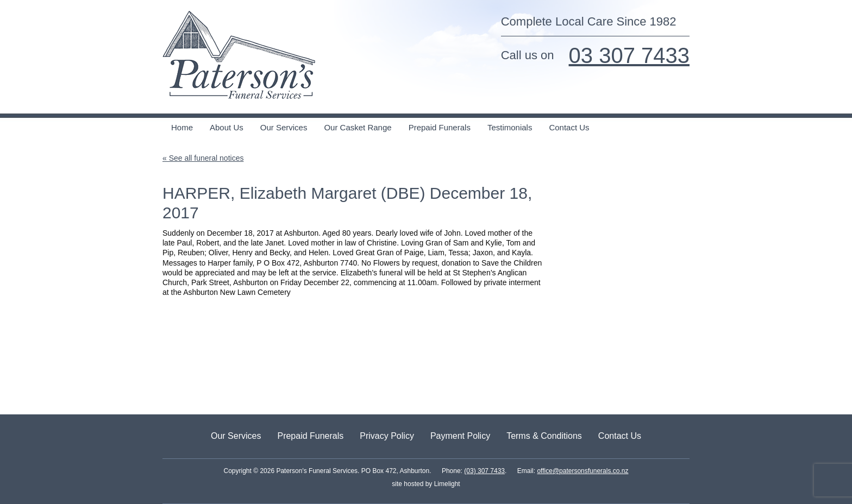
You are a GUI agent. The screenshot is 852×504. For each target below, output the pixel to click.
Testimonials (510, 127)
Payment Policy (460, 436)
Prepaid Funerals (440, 127)
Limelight (446, 484)
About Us (227, 127)
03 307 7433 (629, 55)
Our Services (284, 127)
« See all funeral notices (203, 158)
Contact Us (569, 127)
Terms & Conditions (544, 436)
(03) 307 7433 (484, 471)
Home (182, 127)
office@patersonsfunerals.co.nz (582, 471)
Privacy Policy (387, 436)
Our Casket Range (358, 127)
